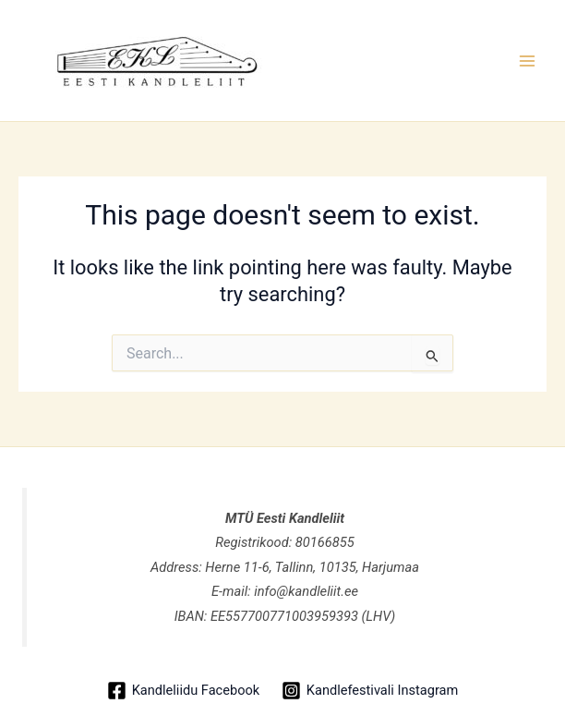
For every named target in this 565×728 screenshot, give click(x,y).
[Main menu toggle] (527, 61)
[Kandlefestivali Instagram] (370, 691)
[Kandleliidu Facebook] (183, 691)
